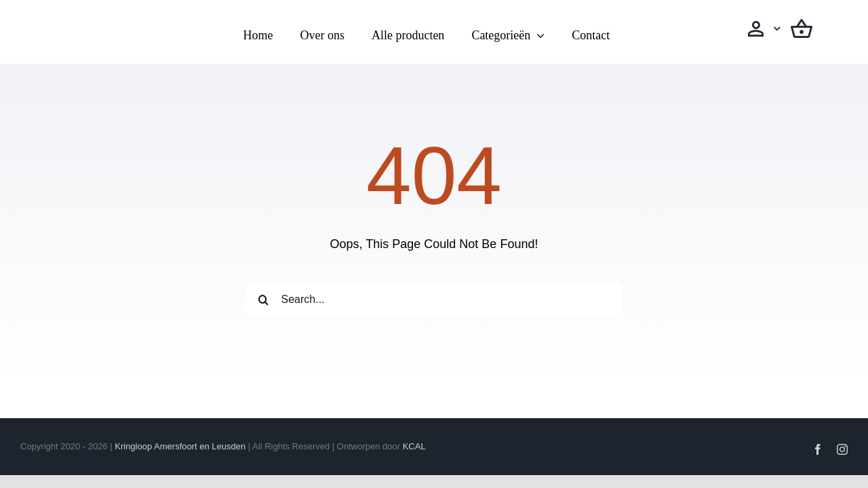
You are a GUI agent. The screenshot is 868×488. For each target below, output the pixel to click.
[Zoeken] (263, 300)
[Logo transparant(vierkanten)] (104, 18)
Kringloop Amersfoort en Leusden (180, 446)
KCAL (414, 446)
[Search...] (434, 300)
